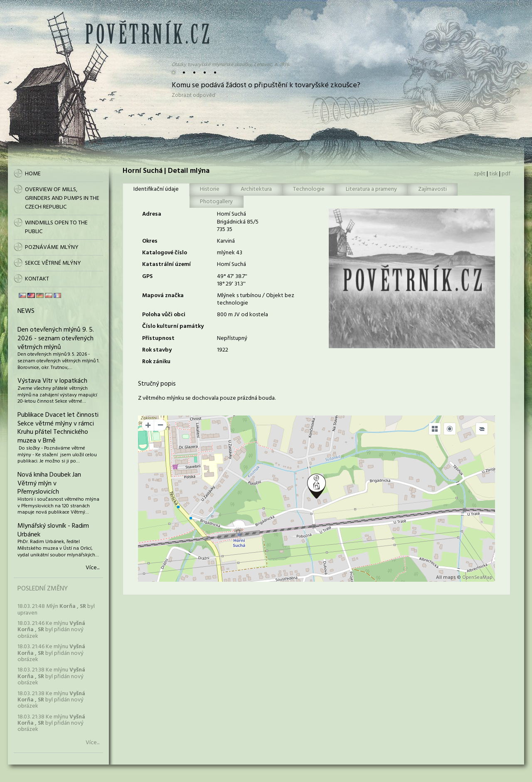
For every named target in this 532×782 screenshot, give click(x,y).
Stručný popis (157, 384)
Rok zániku (156, 362)
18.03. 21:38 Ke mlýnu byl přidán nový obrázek (51, 676)
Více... (92, 568)
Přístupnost (158, 338)
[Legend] (482, 429)
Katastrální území (166, 264)
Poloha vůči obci (164, 315)
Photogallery (216, 202)
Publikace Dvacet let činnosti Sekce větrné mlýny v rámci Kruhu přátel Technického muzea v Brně (58, 428)
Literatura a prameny (371, 189)
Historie (210, 189)
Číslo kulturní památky (173, 326)
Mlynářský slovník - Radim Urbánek (53, 530)
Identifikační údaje (156, 189)
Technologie (309, 189)
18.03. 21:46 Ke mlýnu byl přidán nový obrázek (51, 630)
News (26, 311)
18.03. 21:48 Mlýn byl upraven (56, 610)
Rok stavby (157, 350)
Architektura (256, 189)
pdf (506, 174)
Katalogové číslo (165, 253)
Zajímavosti (432, 189)
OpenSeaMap (477, 578)
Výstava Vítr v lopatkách (52, 381)
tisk (494, 174)
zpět (480, 174)
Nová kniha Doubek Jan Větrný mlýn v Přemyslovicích (49, 484)
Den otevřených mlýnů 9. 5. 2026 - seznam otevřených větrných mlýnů (56, 339)
